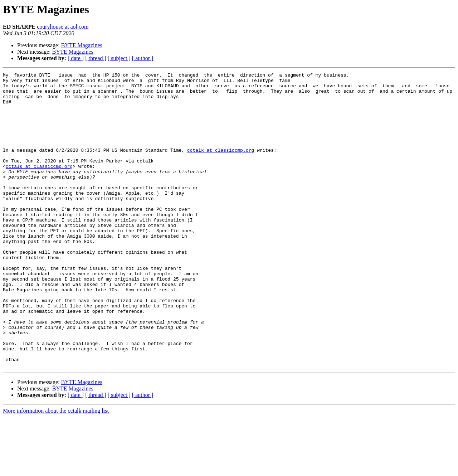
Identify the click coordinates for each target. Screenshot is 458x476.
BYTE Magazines (82, 45)
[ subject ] (119, 58)
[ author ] (143, 58)
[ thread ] (96, 58)
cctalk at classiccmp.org (221, 166)
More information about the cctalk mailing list (56, 470)
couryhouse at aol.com (63, 27)
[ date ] (76, 58)
